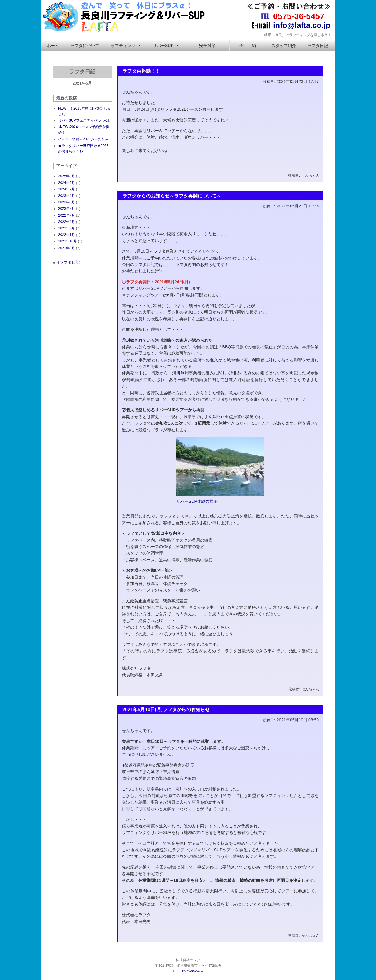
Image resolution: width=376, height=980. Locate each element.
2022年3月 (67, 228)
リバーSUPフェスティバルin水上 (84, 120)
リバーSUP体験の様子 (197, 501)
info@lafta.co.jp (302, 25)
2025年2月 (67, 176)
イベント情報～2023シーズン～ (83, 139)
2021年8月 (67, 248)
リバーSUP (166, 46)
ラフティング (126, 46)
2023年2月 (67, 209)
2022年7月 (67, 215)
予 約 (248, 46)
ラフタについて (85, 46)
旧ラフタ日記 (68, 262)
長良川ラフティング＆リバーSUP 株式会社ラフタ (125, 16)
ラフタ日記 (318, 46)
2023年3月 (67, 202)
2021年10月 (68, 241)
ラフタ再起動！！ (141, 71)
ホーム (53, 46)
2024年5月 (67, 183)
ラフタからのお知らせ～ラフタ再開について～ (172, 196)
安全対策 (207, 46)
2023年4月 (67, 196)
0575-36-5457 (299, 16)
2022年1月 (67, 235)
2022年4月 (67, 222)
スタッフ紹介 (284, 46)
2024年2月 (67, 189)
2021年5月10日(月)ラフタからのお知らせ (166, 710)
